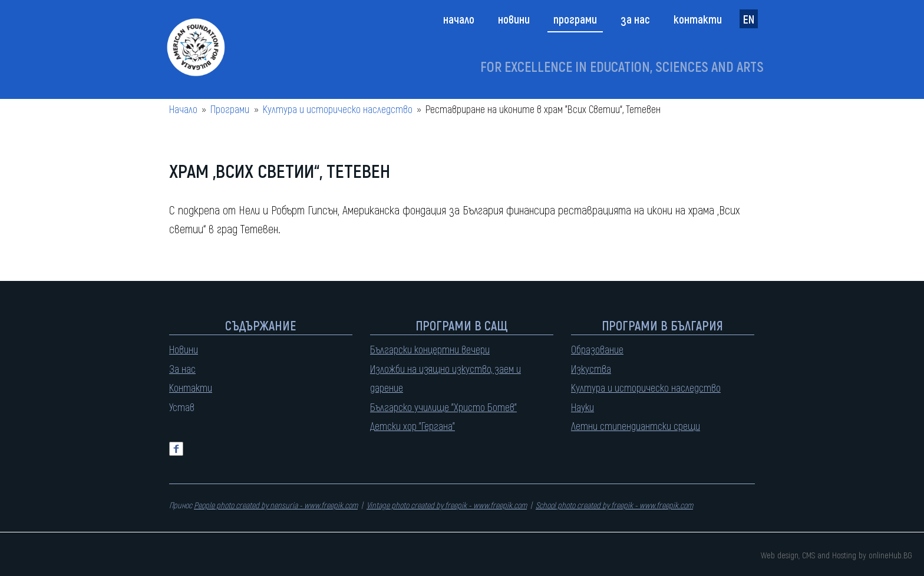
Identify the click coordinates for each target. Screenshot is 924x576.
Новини (514, 19)
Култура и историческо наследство (338, 109)
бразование (600, 349)
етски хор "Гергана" (415, 426)
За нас (635, 19)
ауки (585, 407)
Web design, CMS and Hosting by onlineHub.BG (836, 555)
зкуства (594, 369)
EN (749, 19)
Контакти (698, 19)
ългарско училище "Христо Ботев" (446, 407)
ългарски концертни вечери (433, 349)
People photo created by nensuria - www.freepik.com (276, 505)
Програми (575, 19)
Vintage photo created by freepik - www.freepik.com (447, 505)
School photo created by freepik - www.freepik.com (614, 505)
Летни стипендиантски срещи (636, 426)
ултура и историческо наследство (648, 388)
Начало (459, 19)
